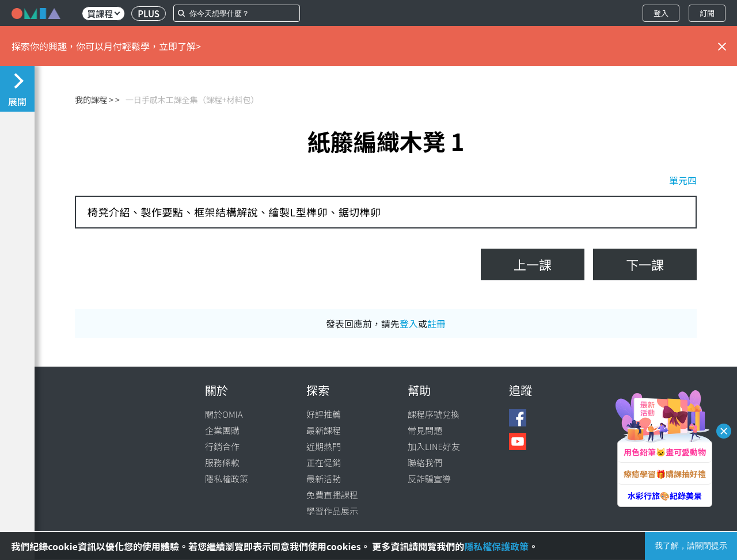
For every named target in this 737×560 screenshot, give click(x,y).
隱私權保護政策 (496, 546)
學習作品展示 (332, 511)
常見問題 (425, 430)
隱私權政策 (227, 479)
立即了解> (180, 46)
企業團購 (222, 430)
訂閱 (707, 13)
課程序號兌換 (434, 414)
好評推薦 (324, 414)
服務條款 (222, 462)
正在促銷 (324, 462)
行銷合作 (222, 446)
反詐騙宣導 (429, 479)
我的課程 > (94, 100)
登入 (661, 13)
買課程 (103, 14)
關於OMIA (224, 414)
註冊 (436, 323)
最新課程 (324, 430)
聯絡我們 (425, 462)
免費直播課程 (332, 495)
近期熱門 (324, 446)
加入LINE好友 (434, 446)
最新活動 (324, 479)
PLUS (149, 14)
